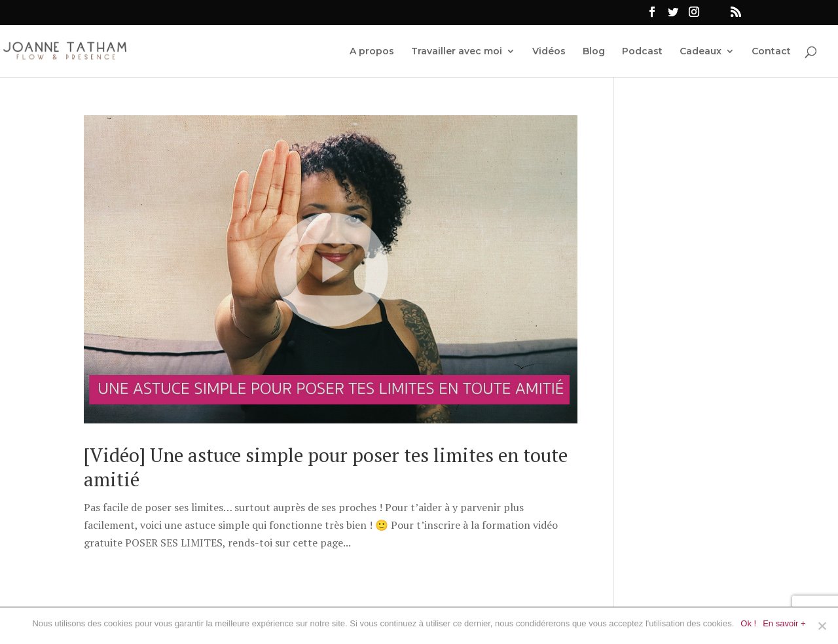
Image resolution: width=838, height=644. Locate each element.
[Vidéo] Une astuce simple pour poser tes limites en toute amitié (326, 467)
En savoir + (784, 623)
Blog (594, 52)
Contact (771, 52)
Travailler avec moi (457, 52)
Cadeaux (701, 52)
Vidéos (549, 52)
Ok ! (748, 623)
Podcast (642, 52)
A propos (372, 52)
